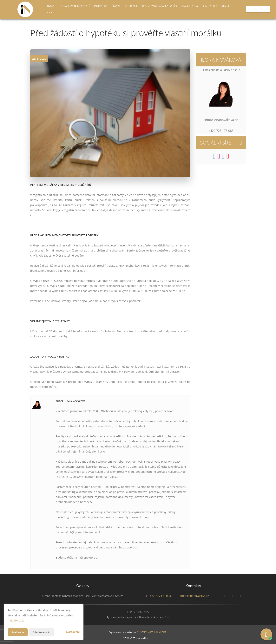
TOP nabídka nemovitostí (74, 6)
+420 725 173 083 (160, 596)
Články (116, 6)
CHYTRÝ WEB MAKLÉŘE (152, 631)
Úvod (50, 6)
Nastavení (73, 632)
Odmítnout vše (44, 632)
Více (50, 13)
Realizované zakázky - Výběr (160, 6)
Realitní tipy (210, 6)
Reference (131, 6)
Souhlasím (19, 632)
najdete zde (15, 620)
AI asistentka (190, 6)
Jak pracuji (101, 6)
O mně (226, 6)
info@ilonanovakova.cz (194, 596)
